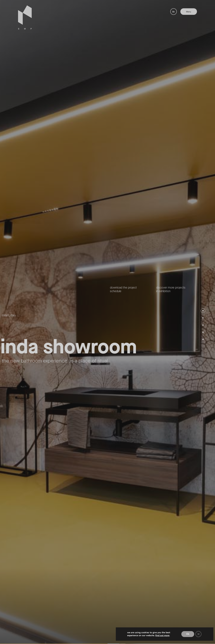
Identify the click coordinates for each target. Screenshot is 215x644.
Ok (188, 634)
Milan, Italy (9, 316)
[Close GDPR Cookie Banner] (198, 634)
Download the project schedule (123, 290)
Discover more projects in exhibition (171, 290)
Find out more (162, 636)
